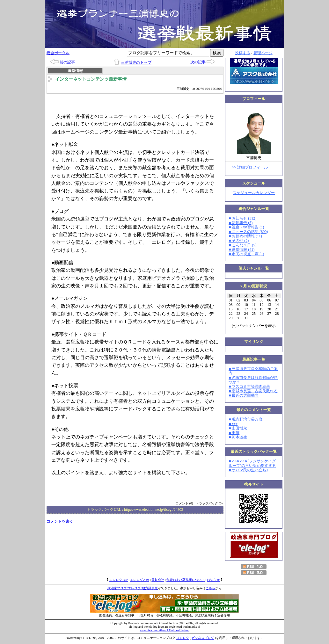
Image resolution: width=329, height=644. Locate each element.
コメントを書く (60, 521)
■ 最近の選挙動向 (244, 395)
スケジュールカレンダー (254, 193)
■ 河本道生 (238, 437)
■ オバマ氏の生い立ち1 (248, 470)
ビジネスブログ (203, 638)
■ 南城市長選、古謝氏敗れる (253, 391)
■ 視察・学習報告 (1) (246, 227)
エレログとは (140, 580)
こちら (210, 588)
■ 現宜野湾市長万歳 (245, 419)
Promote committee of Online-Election (164, 630)
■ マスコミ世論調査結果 (249, 387)
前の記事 (67, 62)
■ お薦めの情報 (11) (245, 236)
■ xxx (233, 424)
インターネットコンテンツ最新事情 (91, 79)
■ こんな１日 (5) (242, 245)
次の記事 (198, 62)
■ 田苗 (234, 433)
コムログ (183, 638)
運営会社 (158, 580)
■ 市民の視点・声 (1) (246, 254)
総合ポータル (58, 53)
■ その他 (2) (239, 241)
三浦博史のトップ (136, 62)
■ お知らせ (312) (242, 218)
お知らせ (213, 580)
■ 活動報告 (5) (241, 223)
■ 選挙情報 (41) (241, 250)
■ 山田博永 (238, 428)
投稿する (243, 53)
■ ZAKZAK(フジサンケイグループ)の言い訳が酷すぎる (252, 463)
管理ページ (263, 53)
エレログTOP (119, 580)
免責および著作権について (186, 580)
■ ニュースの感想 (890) (248, 232)
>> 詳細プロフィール (250, 167)
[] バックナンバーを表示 (254, 326)
